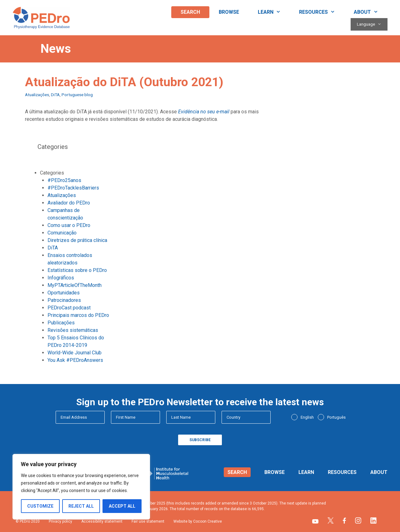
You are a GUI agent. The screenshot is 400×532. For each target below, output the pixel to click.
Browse (229, 12)
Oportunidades (64, 293)
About (371, 12)
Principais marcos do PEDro (78, 315)
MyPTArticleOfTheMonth (75, 285)
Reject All (81, 506)
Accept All (122, 506)
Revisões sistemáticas (73, 330)
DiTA (55, 95)
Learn (274, 12)
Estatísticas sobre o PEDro (77, 270)
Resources (322, 12)
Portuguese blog (77, 95)
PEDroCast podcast (69, 308)
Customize (40, 506)
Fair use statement (148, 521)
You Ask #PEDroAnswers (75, 360)
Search (190, 12)
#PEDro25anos (64, 180)
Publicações (61, 323)
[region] (81, 487)
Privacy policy (60, 521)
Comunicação (62, 233)
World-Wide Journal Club (75, 353)
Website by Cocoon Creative (198, 521)
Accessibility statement (102, 521)
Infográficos (61, 278)
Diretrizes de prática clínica (77, 240)
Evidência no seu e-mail (204, 112)
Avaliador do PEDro (69, 203)
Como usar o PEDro (69, 225)
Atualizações (37, 95)
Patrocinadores (64, 300)
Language (372, 24)
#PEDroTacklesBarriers (73, 188)
